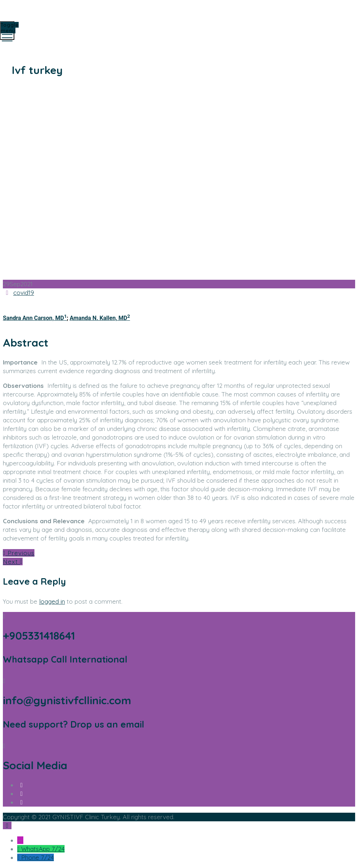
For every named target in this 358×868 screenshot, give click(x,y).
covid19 (24, 293)
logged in (52, 601)
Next (13, 561)
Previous (19, 553)
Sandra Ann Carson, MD (35, 318)
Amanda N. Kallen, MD (100, 318)
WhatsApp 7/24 (43, 849)
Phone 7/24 (37, 857)
